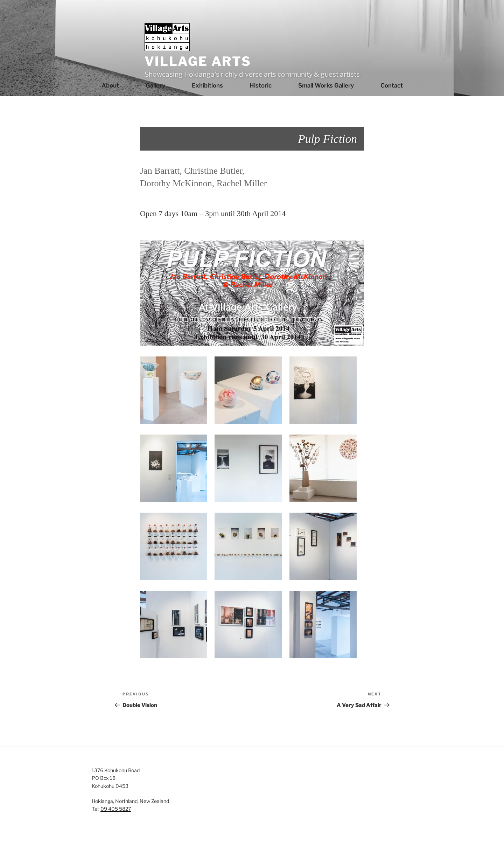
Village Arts (198, 61)
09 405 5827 (116, 809)
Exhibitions (207, 85)
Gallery (155, 85)
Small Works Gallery (326, 85)
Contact (392, 85)
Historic (261, 85)
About (110, 85)
